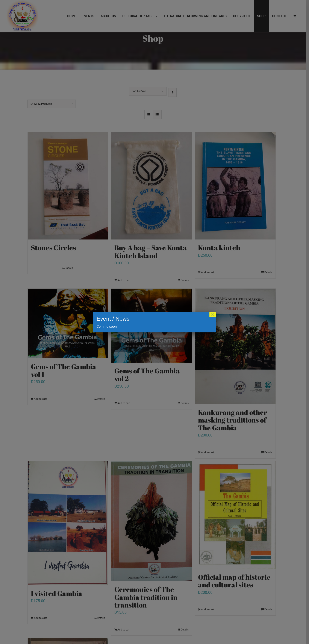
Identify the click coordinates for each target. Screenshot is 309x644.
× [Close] (213, 314)
